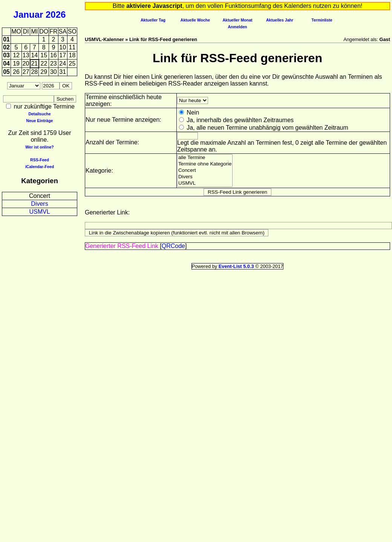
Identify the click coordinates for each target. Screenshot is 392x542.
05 (6, 72)
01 (6, 39)
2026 (56, 15)
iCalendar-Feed (40, 167)
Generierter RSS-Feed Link (122, 246)
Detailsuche (39, 114)
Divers (39, 204)
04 (6, 64)
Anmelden (238, 27)
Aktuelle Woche (195, 20)
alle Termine (205, 158)
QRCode (173, 246)
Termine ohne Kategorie (205, 164)
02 (6, 47)
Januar (28, 15)
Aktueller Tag (153, 20)
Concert (40, 196)
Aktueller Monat (237, 20)
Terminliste (322, 20)
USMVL (39, 212)
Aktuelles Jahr (280, 20)
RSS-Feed (40, 160)
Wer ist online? (39, 147)
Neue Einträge (40, 121)
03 (6, 55)
